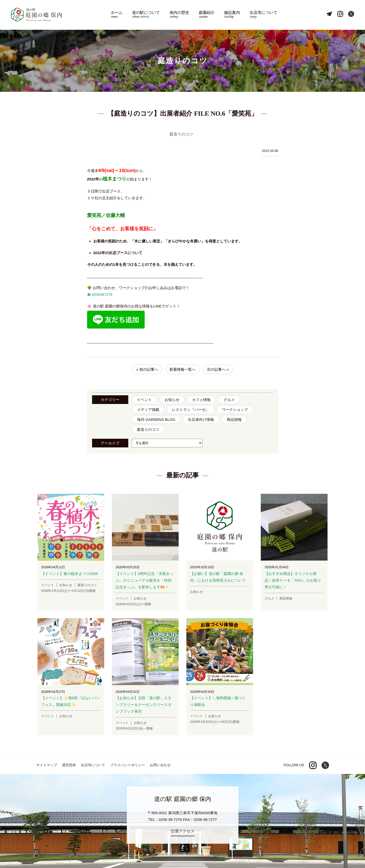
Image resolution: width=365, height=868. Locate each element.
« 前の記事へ (147, 369)
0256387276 (102, 294)
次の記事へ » (218, 369)
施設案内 (232, 15)
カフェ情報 (201, 400)
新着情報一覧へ (182, 369)
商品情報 (234, 419)
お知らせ (172, 400)
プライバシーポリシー (128, 765)
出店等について (264, 15)
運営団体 (69, 765)
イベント (144, 400)
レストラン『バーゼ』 (191, 410)
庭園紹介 (207, 15)
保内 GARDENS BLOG (156, 419)
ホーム (117, 15)
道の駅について (146, 15)
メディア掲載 (148, 410)
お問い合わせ (160, 765)
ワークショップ (235, 410)
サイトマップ (47, 765)
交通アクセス (183, 831)
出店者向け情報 (201, 419)
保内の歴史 (179, 15)
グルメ (229, 400)
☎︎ (89, 294)
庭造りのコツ (148, 429)
